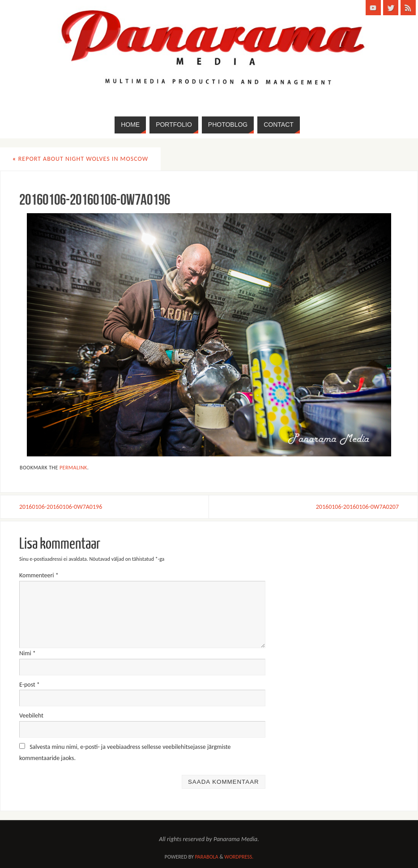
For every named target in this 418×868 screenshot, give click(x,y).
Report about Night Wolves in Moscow (80, 159)
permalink (73, 468)
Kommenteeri (39, 575)
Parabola (207, 857)
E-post (30, 685)
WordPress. (239, 857)
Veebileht (31, 715)
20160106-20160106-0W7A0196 (61, 507)
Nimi (28, 653)
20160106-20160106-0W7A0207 (357, 507)
